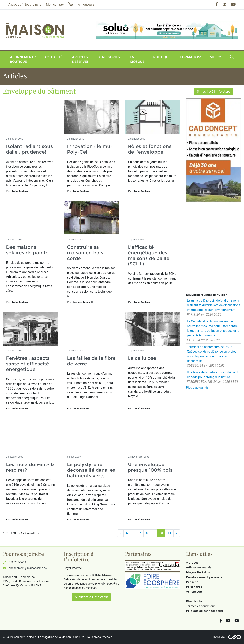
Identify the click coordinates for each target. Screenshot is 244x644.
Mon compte (55, 5)
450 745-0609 (17, 562)
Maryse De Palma (198, 572)
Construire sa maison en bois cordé (85, 253)
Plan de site (194, 601)
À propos (192, 563)
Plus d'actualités (197, 388)
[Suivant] (177, 533)
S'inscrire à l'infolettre (214, 92)
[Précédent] (121, 533)
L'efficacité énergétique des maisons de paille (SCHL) (149, 255)
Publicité (192, 582)
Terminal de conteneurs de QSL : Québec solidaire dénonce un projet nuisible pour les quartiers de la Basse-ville (211, 354)
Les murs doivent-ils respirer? (30, 467)
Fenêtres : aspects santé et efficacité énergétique (28, 364)
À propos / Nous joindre (25, 5)
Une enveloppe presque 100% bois (150, 467)
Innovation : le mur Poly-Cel (90, 149)
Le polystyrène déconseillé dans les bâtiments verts (91, 470)
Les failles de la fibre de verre (91, 361)
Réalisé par (220, 637)
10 (161, 533)
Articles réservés (80, 59)
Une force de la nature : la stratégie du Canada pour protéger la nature (213, 375)
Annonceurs (194, 592)
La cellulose (142, 358)
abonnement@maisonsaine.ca (28, 568)
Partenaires (194, 587)
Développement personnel (205, 577)
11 (169, 533)
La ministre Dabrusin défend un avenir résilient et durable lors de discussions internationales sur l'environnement (214, 305)
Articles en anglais (199, 567)
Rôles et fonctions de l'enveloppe (150, 149)
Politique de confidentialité (205, 611)
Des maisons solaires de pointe (27, 250)
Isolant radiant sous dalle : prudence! (29, 149)
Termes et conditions (201, 606)
